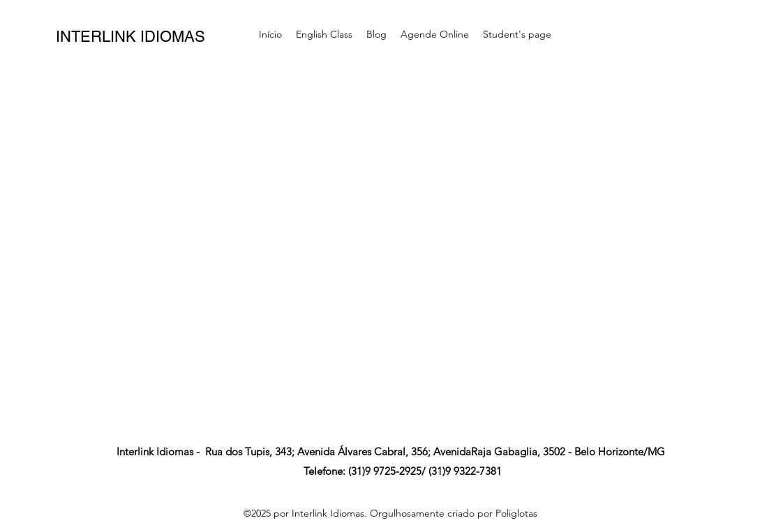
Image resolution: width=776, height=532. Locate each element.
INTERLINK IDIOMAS (130, 37)
